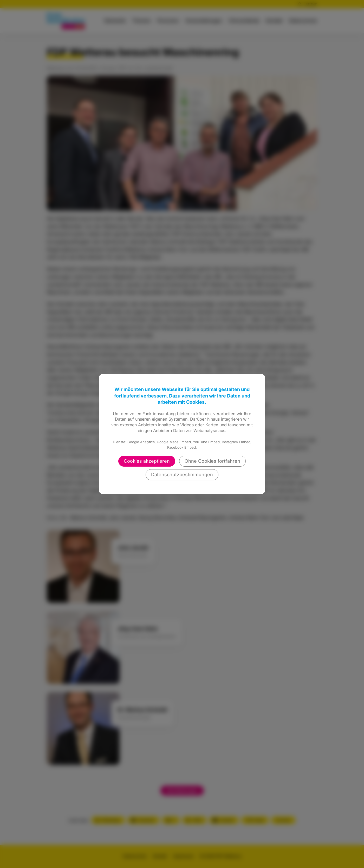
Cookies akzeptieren (147, 461)
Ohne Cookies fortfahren (212, 461)
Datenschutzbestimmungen (182, 475)
